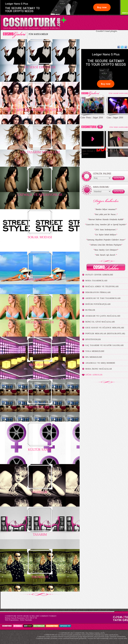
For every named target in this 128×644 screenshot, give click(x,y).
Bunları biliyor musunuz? (106, 209)
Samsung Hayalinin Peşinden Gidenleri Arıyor (106, 240)
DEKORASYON (40, 365)
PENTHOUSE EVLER (40, 407)
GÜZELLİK (40, 492)
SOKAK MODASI (40, 237)
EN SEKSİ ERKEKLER (40, 67)
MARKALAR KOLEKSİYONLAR (40, 110)
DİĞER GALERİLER (40, 322)
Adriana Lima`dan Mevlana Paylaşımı (106, 245)
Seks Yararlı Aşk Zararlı (106, 255)
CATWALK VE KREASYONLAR (40, 195)
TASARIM (40, 535)
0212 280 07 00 (31, 618)
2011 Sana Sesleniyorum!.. (106, 230)
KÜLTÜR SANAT (40, 450)
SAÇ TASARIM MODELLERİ (40, 152)
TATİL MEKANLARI (40, 280)
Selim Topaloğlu (26, 620)
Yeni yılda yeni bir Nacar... (106, 214)
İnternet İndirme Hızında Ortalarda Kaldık (106, 219)
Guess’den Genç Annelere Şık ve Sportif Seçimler (106, 224)
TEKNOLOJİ (40, 577)
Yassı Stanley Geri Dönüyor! (106, 250)
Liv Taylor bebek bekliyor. (106, 235)
